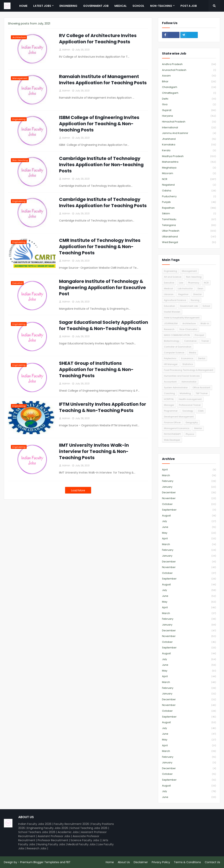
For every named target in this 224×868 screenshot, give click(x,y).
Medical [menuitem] (121, 6)
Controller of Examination (178, 347)
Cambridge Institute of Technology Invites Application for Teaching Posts (103, 202)
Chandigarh (189, 87)
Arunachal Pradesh (189, 70)
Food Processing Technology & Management (189, 370)
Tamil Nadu (189, 219)
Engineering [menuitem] (68, 6)
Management (189, 271)
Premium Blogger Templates (40, 862)
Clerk (201, 411)
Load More (78, 490)
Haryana (189, 116)
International (189, 128)
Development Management (179, 417)
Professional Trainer (190, 405)
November (189, 498)
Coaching (169, 393)
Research (169, 329)
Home (110, 862)
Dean (200, 288)
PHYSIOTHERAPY (172, 434)
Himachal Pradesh (189, 122)
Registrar (183, 294)
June (189, 527)
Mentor (198, 428)
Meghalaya (189, 168)
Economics (187, 358)
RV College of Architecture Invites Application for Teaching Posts (98, 39)
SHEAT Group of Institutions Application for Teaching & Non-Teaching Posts (96, 369)
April (189, 470)
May (189, 533)
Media (193, 353)
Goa (189, 105)
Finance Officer (172, 422)
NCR (189, 179)
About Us (124, 862)
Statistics (188, 364)
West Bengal (189, 242)
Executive (169, 283)
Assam (189, 76)
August (189, 516)
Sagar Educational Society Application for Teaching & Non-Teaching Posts (104, 325)
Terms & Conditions (187, 862)
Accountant (170, 382)
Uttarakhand (189, 237)
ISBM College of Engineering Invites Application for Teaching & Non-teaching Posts (99, 124)
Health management (190, 399)
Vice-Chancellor (188, 329)
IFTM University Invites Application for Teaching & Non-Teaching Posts (103, 407)
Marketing (185, 393)
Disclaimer (141, 862)
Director (197, 294)
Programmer (171, 411)
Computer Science (174, 353)
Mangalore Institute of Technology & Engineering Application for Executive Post (102, 288)
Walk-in (205, 323)
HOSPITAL (169, 399)
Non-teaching (194, 277)
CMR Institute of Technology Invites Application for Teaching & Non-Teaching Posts (100, 247)
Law (181, 283)
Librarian (169, 294)
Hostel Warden (172, 312)
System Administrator (176, 388)
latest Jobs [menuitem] (42, 6)
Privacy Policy (161, 862)
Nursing (195, 300)
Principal (199, 335)
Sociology (188, 411)
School (206, 306)
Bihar (189, 82)
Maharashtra (189, 162)
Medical (168, 288)
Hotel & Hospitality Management (182, 318)
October (189, 504)
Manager (169, 405)
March (189, 476)
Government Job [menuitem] (96, 6)
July (189, 521)
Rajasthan (189, 208)
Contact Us (212, 862)
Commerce (190, 341)
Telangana (189, 225)
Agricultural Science (175, 300)
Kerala (189, 151)
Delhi (189, 99)
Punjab (189, 202)
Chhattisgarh (189, 93)
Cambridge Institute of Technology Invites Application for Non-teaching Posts (101, 165)
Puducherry (189, 197)
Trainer (205, 341)
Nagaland (189, 185)
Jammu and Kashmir (189, 133)
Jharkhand (189, 139)
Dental (202, 358)
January (189, 487)
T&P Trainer (202, 393)
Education (170, 306)
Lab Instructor (185, 288)
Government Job (189, 306)
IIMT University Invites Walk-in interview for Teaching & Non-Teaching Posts (94, 451)
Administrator (189, 382)
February (189, 481)
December (189, 493)
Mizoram (189, 173)
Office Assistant (201, 388)
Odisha (189, 191)
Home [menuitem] (23, 6)
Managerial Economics (177, 428)
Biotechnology (172, 341)
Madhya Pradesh (189, 156)
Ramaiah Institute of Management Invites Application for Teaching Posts (103, 80)
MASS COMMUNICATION (177, 335)
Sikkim (189, 214)
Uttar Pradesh (189, 231)
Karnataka (189, 145)
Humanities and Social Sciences (182, 376)
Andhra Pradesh (189, 64)
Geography (192, 422)
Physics (190, 434)
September (189, 510)
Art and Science (173, 277)
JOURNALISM (171, 323)
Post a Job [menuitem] (189, 6)
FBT (68, 862)
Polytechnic (170, 358)
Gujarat (189, 110)
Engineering (170, 271)
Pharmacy (194, 283)
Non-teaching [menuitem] (161, 6)
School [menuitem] (138, 6)
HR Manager (171, 364)
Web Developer (172, 440)
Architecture (189, 323)
